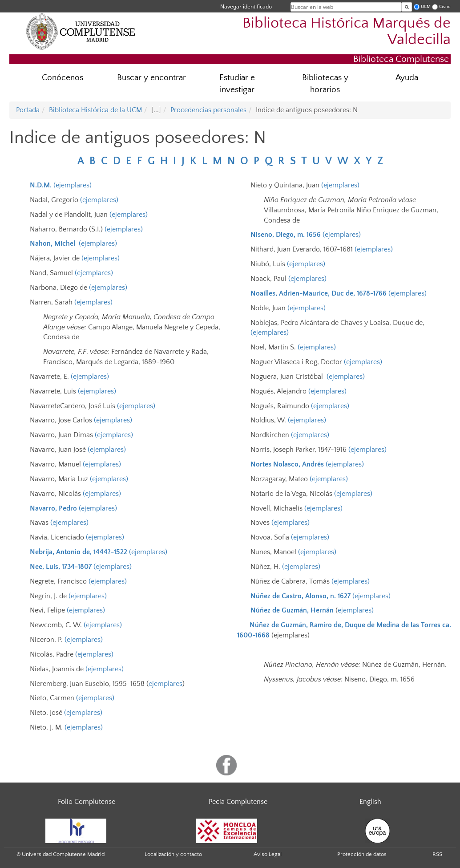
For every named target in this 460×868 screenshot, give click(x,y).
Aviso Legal (268, 854)
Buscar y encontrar (151, 78)
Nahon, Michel (52, 243)
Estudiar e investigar (237, 84)
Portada (28, 110)
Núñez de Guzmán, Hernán (292, 610)
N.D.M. (41, 185)
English (370, 802)
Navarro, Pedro (53, 508)
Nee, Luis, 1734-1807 (61, 567)
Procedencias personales (208, 110)
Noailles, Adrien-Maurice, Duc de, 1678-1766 (319, 293)
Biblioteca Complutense (401, 59)
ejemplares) (356, 610)
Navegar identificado (246, 6)
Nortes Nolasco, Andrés (287, 464)
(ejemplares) (73, 185)
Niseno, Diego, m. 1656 (286, 235)
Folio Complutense (87, 802)
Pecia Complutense (238, 802)
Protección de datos (362, 854)
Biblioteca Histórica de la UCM (95, 110)
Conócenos (63, 78)
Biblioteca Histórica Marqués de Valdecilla (347, 32)
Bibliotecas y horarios (325, 84)
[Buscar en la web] (407, 7)
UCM (426, 6)
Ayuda (407, 78)
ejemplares (165, 684)
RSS (437, 854)
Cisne (445, 6)
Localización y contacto (173, 854)
